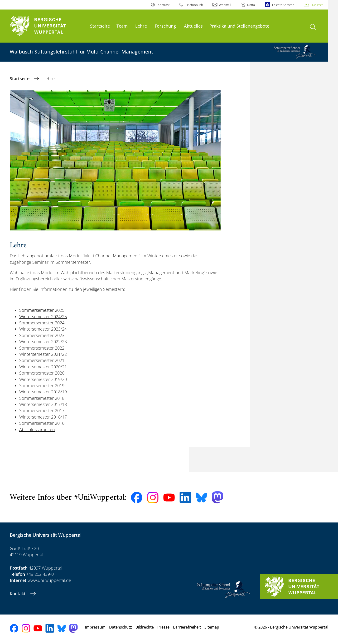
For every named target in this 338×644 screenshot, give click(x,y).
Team (122, 26)
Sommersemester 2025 (42, 310)
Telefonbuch (194, 5)
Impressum (95, 627)
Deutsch (318, 5)
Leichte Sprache (283, 5)
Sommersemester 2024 (42, 323)
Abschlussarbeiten (37, 429)
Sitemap (212, 627)
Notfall (252, 5)
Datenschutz (121, 627)
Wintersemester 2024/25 (43, 317)
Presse (163, 627)
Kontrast (164, 5)
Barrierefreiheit (187, 627)
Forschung (165, 26)
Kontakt (18, 594)
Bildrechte (145, 627)
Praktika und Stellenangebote (239, 26)
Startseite (100, 26)
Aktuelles (193, 26)
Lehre (141, 26)
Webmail (225, 5)
